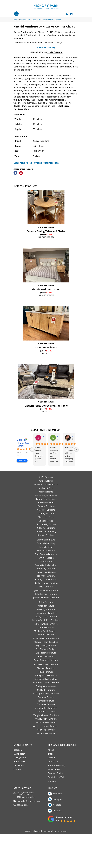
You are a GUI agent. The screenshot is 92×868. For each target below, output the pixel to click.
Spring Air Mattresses (46, 728)
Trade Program (55, 93)
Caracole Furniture (46, 551)
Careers (52, 799)
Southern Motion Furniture (46, 724)
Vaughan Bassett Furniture (46, 757)
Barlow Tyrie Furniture (46, 540)
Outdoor (18, 811)
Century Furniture (46, 555)
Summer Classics (46, 739)
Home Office (19, 803)
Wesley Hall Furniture (46, 764)
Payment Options (56, 815)
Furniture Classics (46, 599)
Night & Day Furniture (46, 687)
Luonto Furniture (46, 669)
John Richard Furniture (46, 635)
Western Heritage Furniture (46, 768)
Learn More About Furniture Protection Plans (36, 204)
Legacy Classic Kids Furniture (46, 662)
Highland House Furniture (46, 625)
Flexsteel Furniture (46, 592)
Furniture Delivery (46, 89)
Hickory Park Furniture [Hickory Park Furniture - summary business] (23, 486)
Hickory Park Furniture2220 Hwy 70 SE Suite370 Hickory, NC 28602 (26, 836)
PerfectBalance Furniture (46, 706)
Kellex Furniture (46, 644)
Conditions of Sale (56, 818)
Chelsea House (46, 562)
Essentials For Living (46, 585)
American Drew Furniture (46, 526)
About (51, 791)
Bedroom (18, 791)
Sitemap (52, 822)
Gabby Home (46, 603)
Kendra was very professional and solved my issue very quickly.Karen (54, 496)
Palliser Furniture (46, 698)
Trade (51, 795)
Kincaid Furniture (46, 269)
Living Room (19, 795)
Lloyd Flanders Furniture (46, 665)
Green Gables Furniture (46, 607)
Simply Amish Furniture (46, 717)
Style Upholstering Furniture (46, 735)
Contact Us (53, 803)
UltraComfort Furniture (46, 749)
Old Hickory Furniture (46, 694)
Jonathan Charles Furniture (46, 639)
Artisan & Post (46, 530)
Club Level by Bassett (46, 566)
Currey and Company (46, 573)
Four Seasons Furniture (46, 596)
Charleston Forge (46, 559)
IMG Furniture (46, 628)
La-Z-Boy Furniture (46, 651)
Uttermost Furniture (46, 753)
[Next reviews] (76, 491)
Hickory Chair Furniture (46, 621)
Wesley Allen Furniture (46, 760)
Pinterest (57, 852)
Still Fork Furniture (46, 731)
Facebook (58, 835)
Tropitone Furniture (46, 746)
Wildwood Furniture (46, 771)
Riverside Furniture (46, 710)
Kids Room (19, 807)
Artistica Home (46, 533)
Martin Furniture (46, 676)
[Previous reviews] (32, 491)
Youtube (57, 846)
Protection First (55, 811)
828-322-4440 (22, 847)
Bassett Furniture (46, 544)
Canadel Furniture (46, 548)
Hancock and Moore (46, 614)
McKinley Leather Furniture (46, 680)
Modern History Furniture (46, 683)
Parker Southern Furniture (46, 702)
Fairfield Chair (46, 588)
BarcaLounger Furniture (46, 537)
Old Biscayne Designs (46, 691)
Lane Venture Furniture (46, 654)
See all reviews (22, 502)
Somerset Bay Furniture (46, 720)
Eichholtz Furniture (46, 581)
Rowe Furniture (46, 713)
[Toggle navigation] (16, 14)
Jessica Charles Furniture (46, 632)
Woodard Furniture (46, 775)
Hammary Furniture (46, 610)
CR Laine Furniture (46, 569)
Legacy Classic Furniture (46, 658)
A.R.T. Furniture (46, 519)
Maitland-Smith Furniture (46, 672)
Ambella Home (46, 522)
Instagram (58, 841)
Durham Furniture (46, 577)
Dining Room (20, 799)
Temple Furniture (46, 742)
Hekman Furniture (46, 617)
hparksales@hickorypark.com (28, 842)
